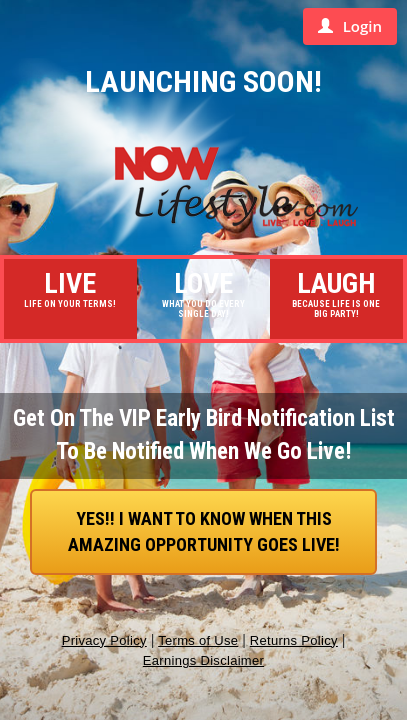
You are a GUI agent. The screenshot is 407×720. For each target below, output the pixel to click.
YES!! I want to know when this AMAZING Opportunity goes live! (204, 531)
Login (350, 26)
